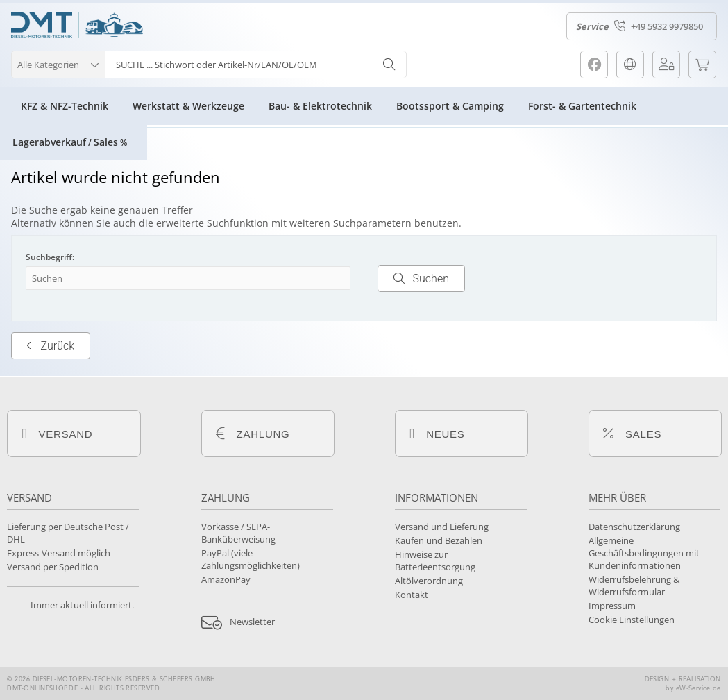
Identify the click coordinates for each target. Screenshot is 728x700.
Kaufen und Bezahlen (439, 540)
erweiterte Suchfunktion (212, 223)
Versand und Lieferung (442, 527)
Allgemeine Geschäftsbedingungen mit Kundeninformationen (644, 553)
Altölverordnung (429, 581)
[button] (58, 63)
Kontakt (412, 595)
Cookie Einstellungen (632, 620)
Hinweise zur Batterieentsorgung (435, 561)
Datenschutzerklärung (634, 527)
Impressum (612, 606)
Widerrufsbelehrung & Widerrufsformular (634, 586)
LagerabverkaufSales (70, 142)
